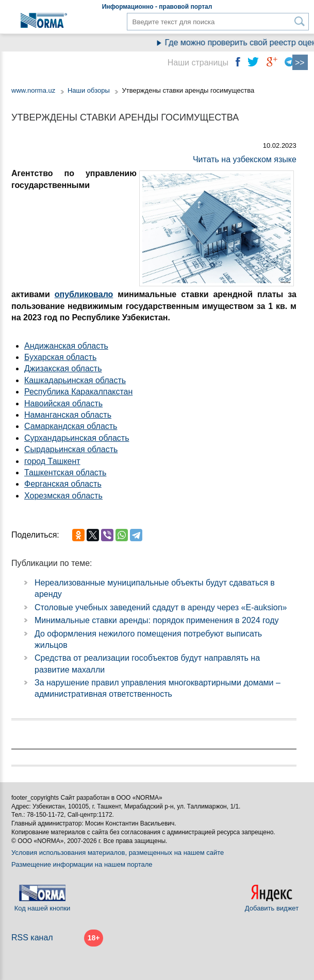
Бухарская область (60, 357)
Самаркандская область (71, 426)
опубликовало (84, 294)
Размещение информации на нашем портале (82, 864)
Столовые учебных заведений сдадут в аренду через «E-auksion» (161, 607)
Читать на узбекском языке (245, 159)
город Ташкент (52, 461)
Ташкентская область (65, 472)
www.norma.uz (33, 90)
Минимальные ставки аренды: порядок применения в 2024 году (156, 620)
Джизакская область (63, 368)
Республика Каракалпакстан (78, 392)
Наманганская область (68, 415)
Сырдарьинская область (71, 449)
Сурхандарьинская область (77, 438)
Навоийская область (63, 403)
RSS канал (32, 938)
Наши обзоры (89, 90)
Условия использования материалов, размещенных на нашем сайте (118, 853)
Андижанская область (66, 346)
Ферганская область (63, 484)
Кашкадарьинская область (75, 380)
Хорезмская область (63, 496)
